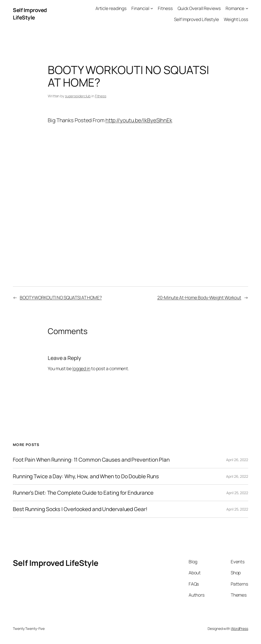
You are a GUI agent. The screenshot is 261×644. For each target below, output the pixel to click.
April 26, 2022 (237, 460)
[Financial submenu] (152, 8)
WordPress (240, 629)
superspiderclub (78, 96)
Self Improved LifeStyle (30, 14)
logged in (81, 368)
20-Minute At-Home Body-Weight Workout (199, 297)
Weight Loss (236, 19)
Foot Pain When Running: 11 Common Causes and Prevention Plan (91, 460)
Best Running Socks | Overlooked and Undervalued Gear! (80, 509)
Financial (140, 8)
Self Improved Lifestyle (196, 19)
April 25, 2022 (237, 493)
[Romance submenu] (247, 8)
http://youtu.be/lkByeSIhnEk (139, 120)
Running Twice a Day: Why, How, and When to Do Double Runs (86, 476)
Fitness (165, 8)
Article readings (111, 8)
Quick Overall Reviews (199, 8)
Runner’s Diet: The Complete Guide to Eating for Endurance (83, 493)
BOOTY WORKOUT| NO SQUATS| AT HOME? (61, 297)
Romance (235, 8)
